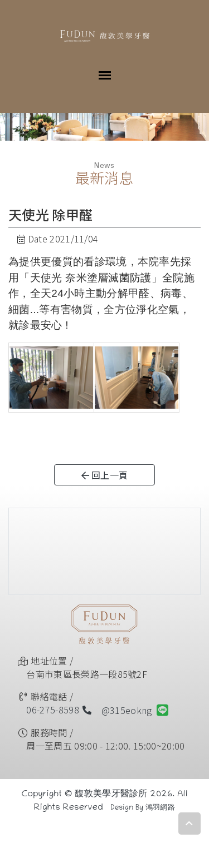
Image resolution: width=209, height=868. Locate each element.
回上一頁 (105, 475)
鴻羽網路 (160, 809)
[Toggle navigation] (105, 74)
